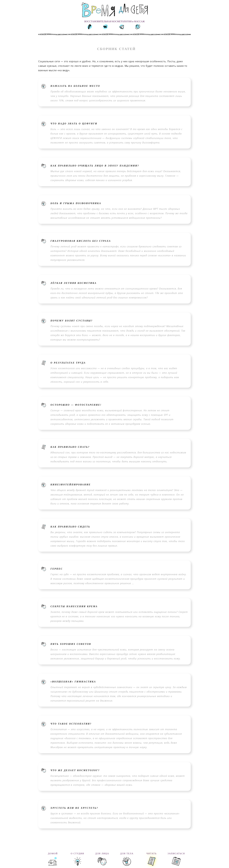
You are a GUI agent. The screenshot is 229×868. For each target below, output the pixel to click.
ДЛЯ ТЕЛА (127, 854)
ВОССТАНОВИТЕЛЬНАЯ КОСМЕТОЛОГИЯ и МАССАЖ (114, 21)
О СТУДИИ (77, 854)
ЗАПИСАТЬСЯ (176, 854)
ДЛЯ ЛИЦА (102, 854)
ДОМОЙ (53, 854)
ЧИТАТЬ (152, 854)
